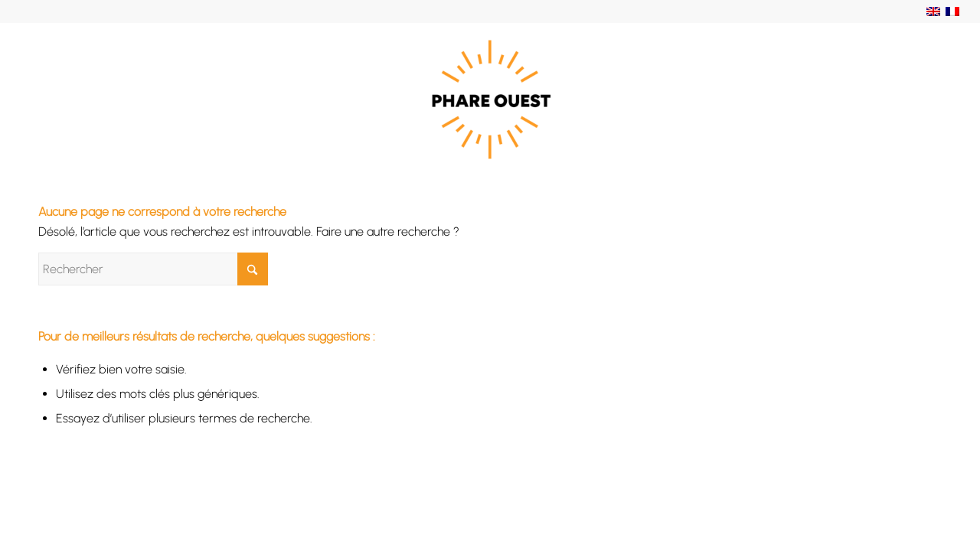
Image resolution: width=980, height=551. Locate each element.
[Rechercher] (153, 269)
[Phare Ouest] (490, 99)
